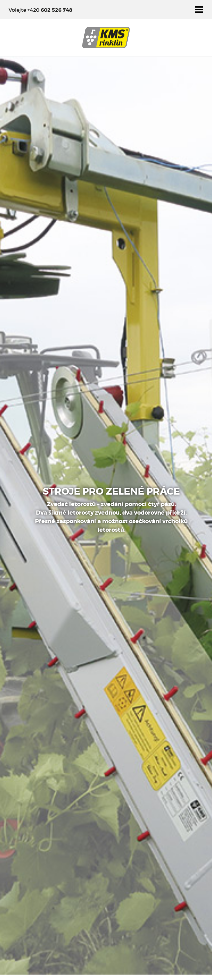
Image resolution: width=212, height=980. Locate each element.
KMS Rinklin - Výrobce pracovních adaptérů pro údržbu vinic (106, 37)
